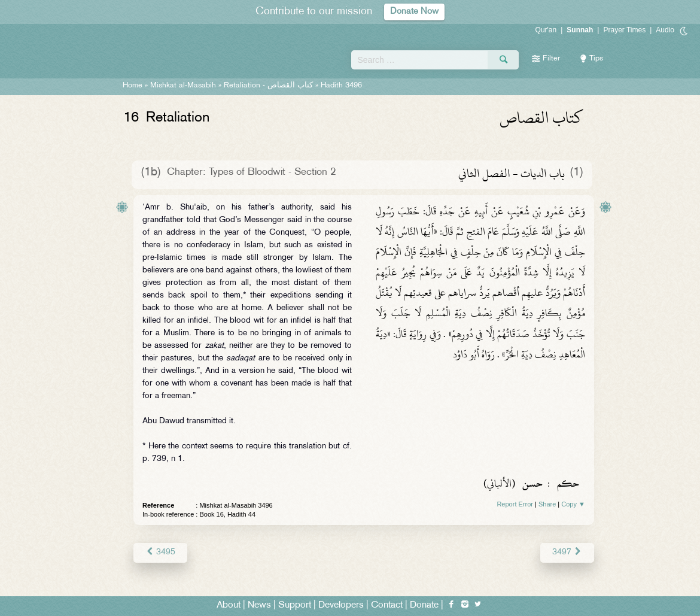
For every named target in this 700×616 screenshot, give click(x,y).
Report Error (515, 504)
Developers (341, 605)
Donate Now (415, 12)
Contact (387, 605)
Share (547, 504)
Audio (665, 30)
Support (295, 605)
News (259, 605)
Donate (424, 605)
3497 (567, 552)
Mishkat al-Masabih (183, 86)
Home (133, 86)
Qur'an (546, 30)
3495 (160, 552)
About (229, 605)
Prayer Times (624, 30)
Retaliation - (268, 86)
